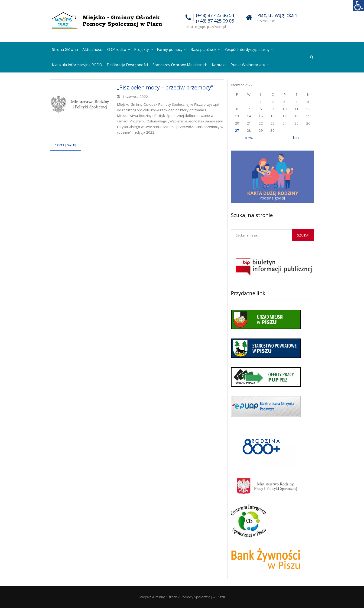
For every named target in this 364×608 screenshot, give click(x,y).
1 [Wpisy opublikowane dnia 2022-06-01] (261, 102)
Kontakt (219, 65)
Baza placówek (203, 49)
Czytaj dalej (65, 145)
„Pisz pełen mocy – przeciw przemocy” (165, 87)
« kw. (249, 138)
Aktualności (93, 49)
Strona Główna (65, 49)
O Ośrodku (117, 49)
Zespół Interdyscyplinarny (247, 49)
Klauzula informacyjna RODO (77, 65)
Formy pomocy (170, 49)
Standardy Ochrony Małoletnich (180, 65)
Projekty (141, 49)
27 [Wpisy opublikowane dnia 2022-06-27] (237, 130)
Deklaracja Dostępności (127, 65)
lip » (296, 138)
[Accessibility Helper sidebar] (358, 6)
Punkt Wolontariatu (248, 65)
